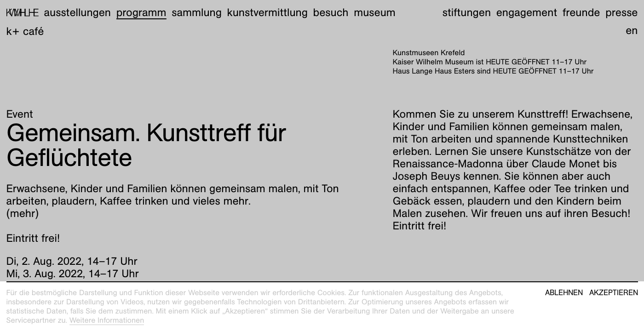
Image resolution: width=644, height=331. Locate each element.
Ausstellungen (77, 12)
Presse (621, 12)
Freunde (581, 12)
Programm (141, 12)
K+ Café (25, 31)
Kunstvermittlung (267, 12)
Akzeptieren (614, 293)
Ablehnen (564, 293)
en (632, 30)
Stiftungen (467, 12)
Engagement (527, 12)
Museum (375, 12)
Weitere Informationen (107, 320)
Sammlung (197, 12)
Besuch (331, 12)
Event (20, 114)
